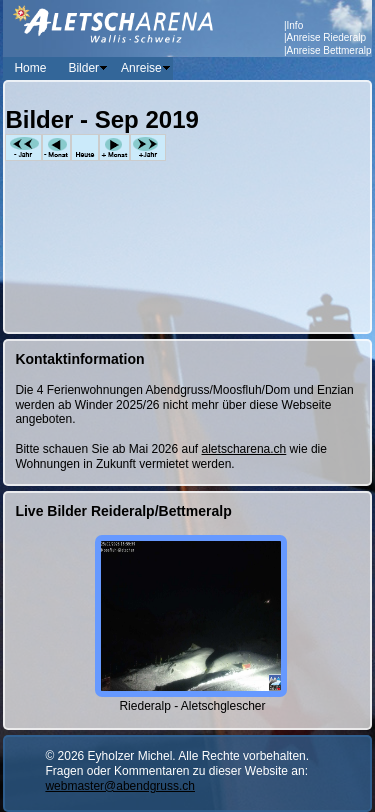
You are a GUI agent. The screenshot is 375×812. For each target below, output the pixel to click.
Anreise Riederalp (327, 37)
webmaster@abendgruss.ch (120, 786)
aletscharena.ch (244, 449)
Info (295, 25)
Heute (85, 147)
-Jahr (23, 147)
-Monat (56, 147)
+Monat (114, 147)
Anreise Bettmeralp (329, 50)
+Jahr (148, 147)
